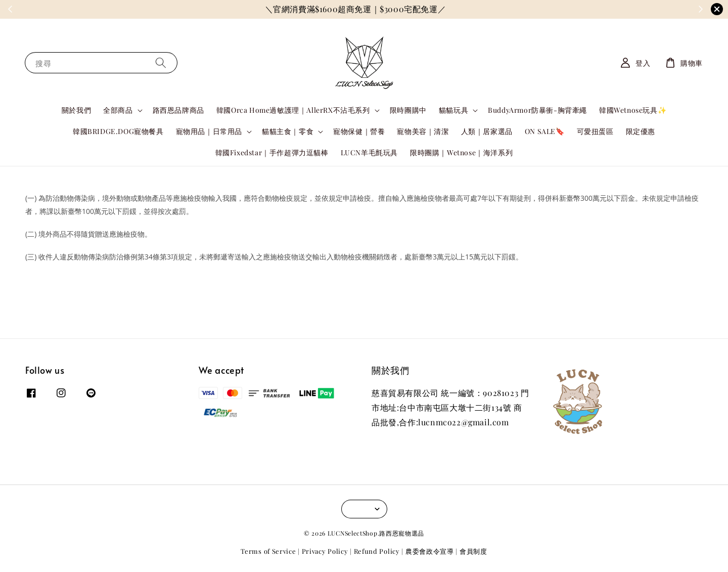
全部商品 (118, 110)
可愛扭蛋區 (595, 131)
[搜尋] (161, 62)
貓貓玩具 (453, 110)
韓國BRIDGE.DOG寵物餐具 (118, 131)
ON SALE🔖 (545, 131)
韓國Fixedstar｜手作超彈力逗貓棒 (272, 152)
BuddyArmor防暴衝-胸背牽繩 (537, 110)
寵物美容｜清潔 (423, 131)
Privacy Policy (325, 551)
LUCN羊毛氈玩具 (369, 152)
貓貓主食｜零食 (288, 131)
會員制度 (473, 551)
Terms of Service (268, 551)
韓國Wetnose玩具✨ (633, 110)
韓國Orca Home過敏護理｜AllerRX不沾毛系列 (293, 110)
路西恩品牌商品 (178, 110)
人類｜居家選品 (487, 131)
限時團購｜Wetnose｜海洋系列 (461, 152)
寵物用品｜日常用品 (209, 131)
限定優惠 (641, 131)
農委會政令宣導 (430, 551)
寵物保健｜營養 (359, 131)
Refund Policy (377, 551)
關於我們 (76, 110)
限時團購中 (408, 110)
